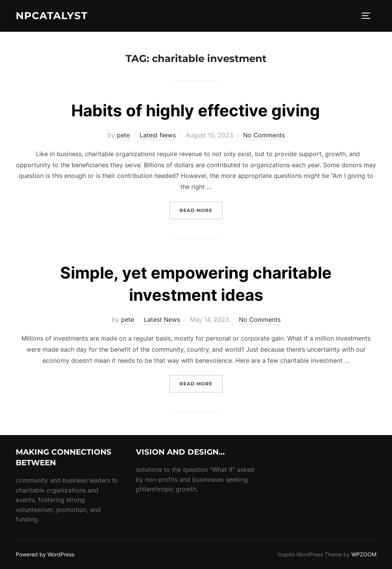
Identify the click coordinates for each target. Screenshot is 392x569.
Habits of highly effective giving (196, 110)
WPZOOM (364, 554)
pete (123, 135)
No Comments (264, 135)
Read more (201, 210)
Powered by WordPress (45, 554)
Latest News (158, 135)
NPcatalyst (52, 16)
